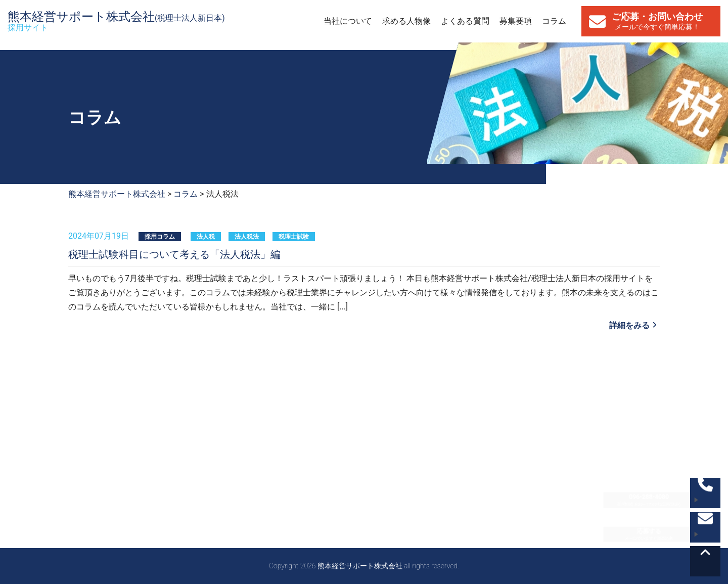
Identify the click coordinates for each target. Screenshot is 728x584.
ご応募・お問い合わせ (657, 21)
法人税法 (247, 237)
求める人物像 (406, 21)
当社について (348, 21)
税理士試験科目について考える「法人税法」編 (174, 254)
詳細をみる (629, 325)
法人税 (206, 237)
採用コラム (160, 237)
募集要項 (516, 21)
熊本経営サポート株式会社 (116, 21)
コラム (554, 21)
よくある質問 (465, 21)
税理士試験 (294, 237)
